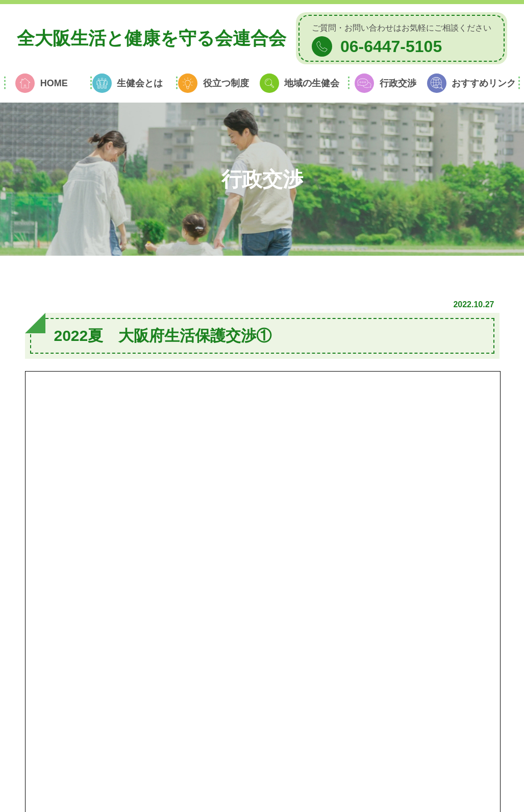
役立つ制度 (226, 83)
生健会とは (140, 83)
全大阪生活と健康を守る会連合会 (152, 38)
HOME (54, 83)
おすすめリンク (484, 83)
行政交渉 (398, 83)
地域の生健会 (312, 83)
